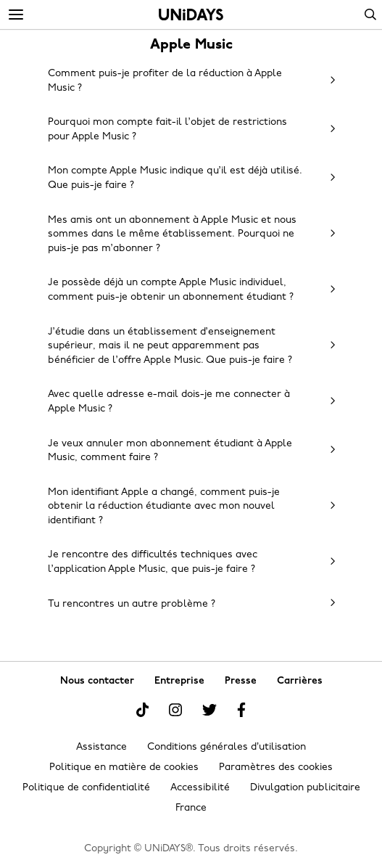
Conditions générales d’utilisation (227, 747)
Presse (241, 681)
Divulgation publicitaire (305, 788)
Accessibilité (200, 788)
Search (370, 15)
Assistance (101, 747)
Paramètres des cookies (276, 767)
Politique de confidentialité (86, 788)
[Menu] (16, 15)
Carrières (300, 681)
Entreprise (179, 681)
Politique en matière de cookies (124, 767)
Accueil (191, 15)
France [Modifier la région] (191, 808)
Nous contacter (97, 681)
